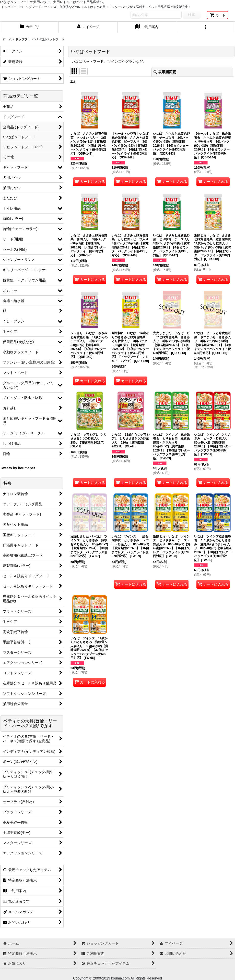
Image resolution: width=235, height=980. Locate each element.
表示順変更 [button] (165, 72)
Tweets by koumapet (17, 468)
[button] (206, 27)
